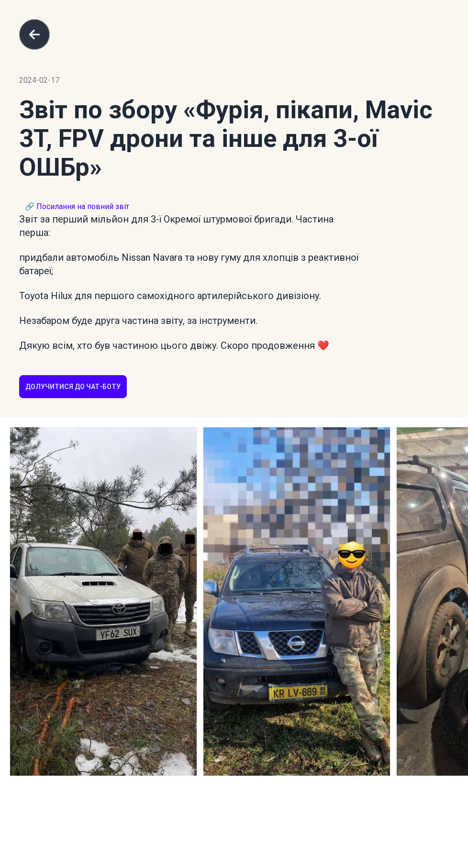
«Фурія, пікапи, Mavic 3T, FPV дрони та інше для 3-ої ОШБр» (226, 139)
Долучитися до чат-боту (73, 387)
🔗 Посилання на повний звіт (77, 206)
